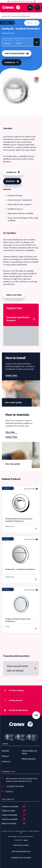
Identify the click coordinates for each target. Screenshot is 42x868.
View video (10, 432)
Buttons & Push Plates (15, 15)
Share (32, 23)
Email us (10, 791)
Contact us (10, 62)
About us (5, 756)
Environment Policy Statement (21, 858)
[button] (3, 15)
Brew (26, 840)
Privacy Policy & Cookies (21, 845)
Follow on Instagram (14, 815)
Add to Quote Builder (15, 53)
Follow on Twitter (14, 811)
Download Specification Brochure (18, 319)
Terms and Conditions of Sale (21, 851)
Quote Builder (30, 489)
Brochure (10, 181)
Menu (37, 8)
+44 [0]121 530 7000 (15, 786)
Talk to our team (14, 295)
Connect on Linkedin (14, 819)
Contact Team (11, 375)
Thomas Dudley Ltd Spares (29, 752)
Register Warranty (29, 759)
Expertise (5, 751)
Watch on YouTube (14, 823)
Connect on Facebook (14, 806)
